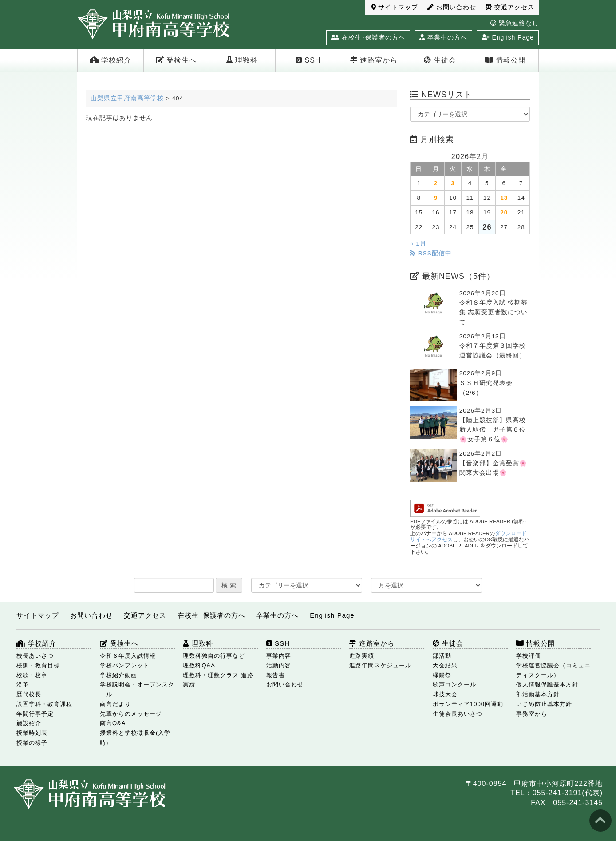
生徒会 (440, 60)
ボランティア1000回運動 (468, 704)
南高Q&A (113, 723)
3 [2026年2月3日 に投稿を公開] (453, 183)
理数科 (242, 60)
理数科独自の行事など (214, 656)
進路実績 (362, 656)
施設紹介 (29, 723)
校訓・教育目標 (38, 665)
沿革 (23, 684)
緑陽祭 (442, 675)
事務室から (532, 714)
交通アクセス (510, 7)
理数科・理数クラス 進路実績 (218, 680)
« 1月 (418, 244)
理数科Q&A (199, 665)
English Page (508, 37)
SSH (308, 60)
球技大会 (445, 694)
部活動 (442, 656)
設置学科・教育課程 (44, 704)
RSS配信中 (431, 253)
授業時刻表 (32, 733)
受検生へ (176, 60)
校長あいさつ (35, 656)
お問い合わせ (452, 7)
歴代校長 (29, 694)
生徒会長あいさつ (458, 714)
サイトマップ (395, 7)
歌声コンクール (454, 684)
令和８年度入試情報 (128, 656)
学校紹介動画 (118, 675)
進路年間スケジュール (380, 665)
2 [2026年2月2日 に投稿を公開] (436, 183)
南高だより (115, 704)
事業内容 (279, 656)
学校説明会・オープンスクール (137, 689)
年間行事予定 (35, 714)
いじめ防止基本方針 (544, 704)
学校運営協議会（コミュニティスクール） (553, 670)
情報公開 (505, 60)
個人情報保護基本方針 (547, 684)
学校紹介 (111, 60)
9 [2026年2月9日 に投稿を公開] (436, 198)
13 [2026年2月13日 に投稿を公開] (504, 198)
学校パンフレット (125, 665)
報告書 (276, 675)
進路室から (374, 60)
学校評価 (529, 656)
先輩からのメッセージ (131, 714)
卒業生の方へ (443, 37)
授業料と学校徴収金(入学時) (135, 738)
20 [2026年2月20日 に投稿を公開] (504, 212)
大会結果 (445, 665)
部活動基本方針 (538, 694)
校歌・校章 (32, 675)
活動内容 (279, 665)
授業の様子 (32, 743)
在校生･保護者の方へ (368, 37)
